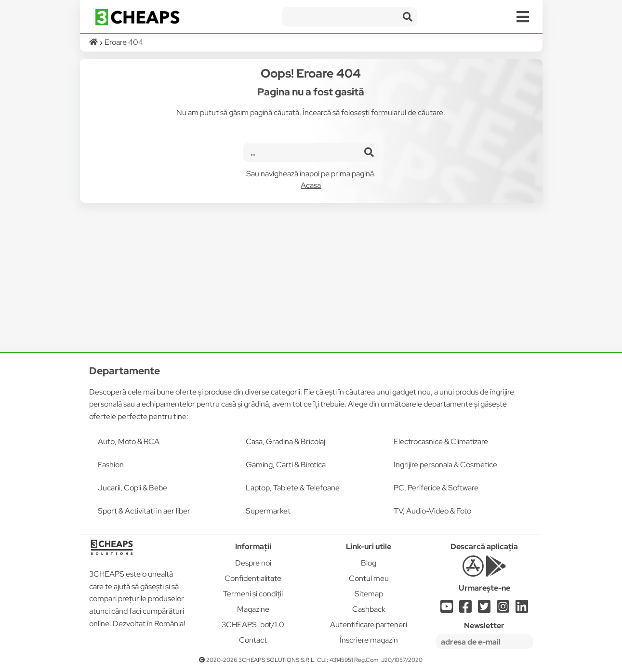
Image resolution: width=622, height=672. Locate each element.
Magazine (253, 609)
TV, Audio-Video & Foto (432, 511)
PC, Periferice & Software (436, 488)
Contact (253, 640)
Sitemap (369, 594)
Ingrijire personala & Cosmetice (445, 465)
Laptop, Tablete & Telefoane (293, 488)
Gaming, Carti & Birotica (286, 465)
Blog (369, 563)
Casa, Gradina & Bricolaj (285, 441)
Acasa (311, 185)
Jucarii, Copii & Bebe (132, 488)
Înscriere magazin (369, 640)
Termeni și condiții (253, 594)
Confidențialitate (253, 578)
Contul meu (369, 578)
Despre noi (253, 563)
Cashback (369, 609)
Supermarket (268, 511)
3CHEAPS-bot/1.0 (253, 625)
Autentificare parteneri (369, 625)
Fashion (111, 465)
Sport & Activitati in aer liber (144, 511)
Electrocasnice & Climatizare (441, 441)
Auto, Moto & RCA (129, 441)
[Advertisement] (311, 277)
